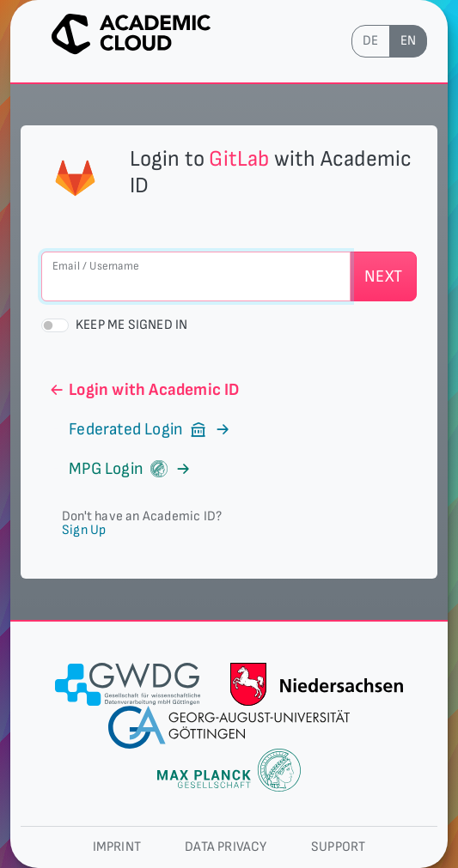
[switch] (55, 325)
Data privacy (226, 847)
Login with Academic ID (144, 390)
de (370, 41)
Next (383, 276)
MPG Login (120, 469)
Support (338, 847)
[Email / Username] (196, 276)
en (408, 41)
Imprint (117, 847)
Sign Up (84, 530)
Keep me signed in (131, 325)
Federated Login (140, 429)
